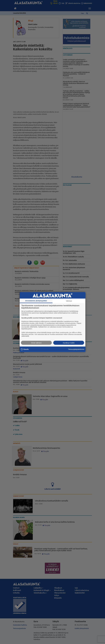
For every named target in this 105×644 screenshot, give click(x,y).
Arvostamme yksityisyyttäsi (36, 301)
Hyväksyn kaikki (69, 343)
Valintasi (69, 301)
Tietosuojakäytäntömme (76, 349)
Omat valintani (36, 343)
